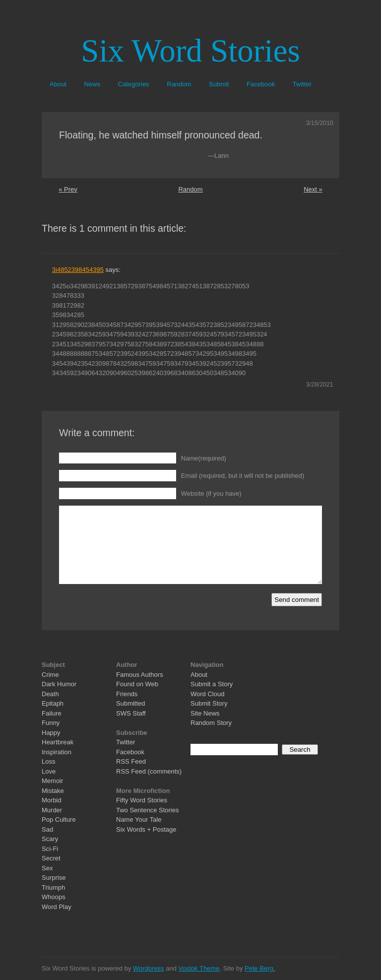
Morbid (52, 800)
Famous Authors (140, 675)
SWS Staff (131, 713)
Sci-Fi (50, 849)
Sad (47, 829)
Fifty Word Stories (142, 800)
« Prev (68, 189)
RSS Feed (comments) (149, 771)
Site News (205, 713)
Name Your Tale (139, 819)
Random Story (211, 723)
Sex (47, 868)
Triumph (53, 887)
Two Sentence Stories (147, 810)
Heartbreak (58, 742)
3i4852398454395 (78, 270)
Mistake (53, 791)
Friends (127, 694)
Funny (51, 723)
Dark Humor (59, 684)
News (93, 84)
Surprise (54, 878)
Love (49, 771)
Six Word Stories (190, 51)
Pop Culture (59, 819)
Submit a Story (212, 684)
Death (50, 694)
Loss (48, 761)
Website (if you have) (211, 493)
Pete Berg (259, 968)
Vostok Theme (199, 968)
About (58, 84)
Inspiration (57, 752)
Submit (219, 84)
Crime (50, 675)
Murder (52, 810)
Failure (52, 713)
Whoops (54, 897)
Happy (51, 733)
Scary (50, 839)
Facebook (261, 84)
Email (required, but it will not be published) (243, 476)
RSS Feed (131, 761)
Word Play (57, 907)
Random (179, 84)
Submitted (131, 703)
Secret (51, 858)
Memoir (52, 781)
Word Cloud (207, 694)
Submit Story (209, 703)
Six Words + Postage (146, 829)
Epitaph (53, 703)
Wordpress (149, 968)
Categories (134, 84)
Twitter (302, 84)
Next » (313, 189)
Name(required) (204, 458)
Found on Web (137, 684)
